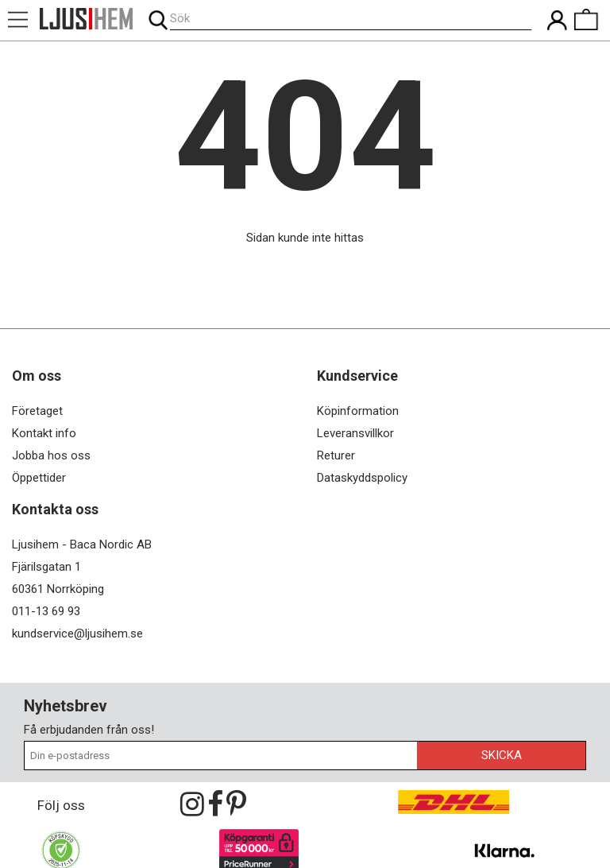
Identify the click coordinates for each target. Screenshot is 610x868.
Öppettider (39, 478)
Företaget (37, 411)
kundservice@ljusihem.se (77, 634)
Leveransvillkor (355, 433)
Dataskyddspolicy (362, 478)
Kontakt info (44, 433)
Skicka (502, 755)
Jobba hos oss (51, 455)
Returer (336, 455)
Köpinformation (358, 411)
